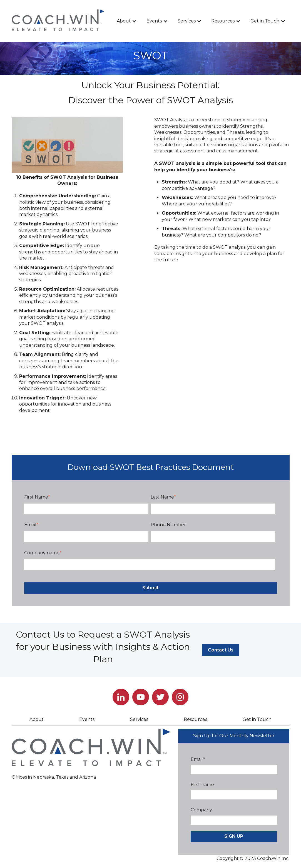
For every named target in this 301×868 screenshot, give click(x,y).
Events (154, 21)
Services (187, 21)
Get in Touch (265, 21)
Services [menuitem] (139, 719)
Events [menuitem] (87, 719)
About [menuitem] (37, 719)
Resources (223, 21)
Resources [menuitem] (195, 719)
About (124, 21)
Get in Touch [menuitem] (257, 719)
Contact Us (221, 650)
